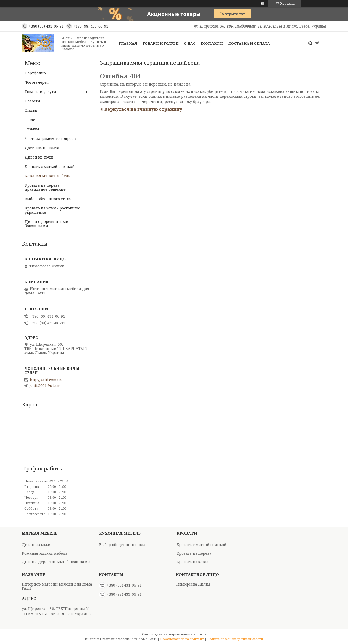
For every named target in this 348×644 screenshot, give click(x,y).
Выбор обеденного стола (48, 199)
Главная (128, 43)
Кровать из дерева (194, 553)
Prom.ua (200, 634)
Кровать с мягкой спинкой (50, 166)
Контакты (212, 43)
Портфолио (35, 73)
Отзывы (32, 129)
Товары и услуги (160, 43)
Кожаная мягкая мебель (47, 176)
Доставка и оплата (249, 43)
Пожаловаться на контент (182, 639)
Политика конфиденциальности (235, 639)
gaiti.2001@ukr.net (46, 386)
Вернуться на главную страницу (143, 109)
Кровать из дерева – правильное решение (45, 187)
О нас (190, 43)
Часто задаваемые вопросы (51, 138)
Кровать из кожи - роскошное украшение (52, 210)
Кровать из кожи (192, 562)
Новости (32, 101)
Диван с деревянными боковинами (47, 224)
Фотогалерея (37, 82)
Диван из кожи (39, 157)
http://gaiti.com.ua (46, 380)
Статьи (31, 110)
